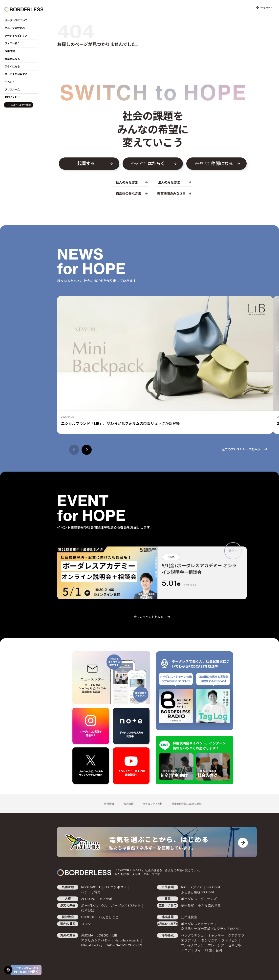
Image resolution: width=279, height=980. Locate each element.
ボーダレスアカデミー (197, 924)
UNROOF (88, 917)
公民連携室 (189, 917)
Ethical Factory (92, 945)
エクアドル (189, 940)
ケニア (186, 950)
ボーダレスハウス (94, 906)
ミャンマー (216, 936)
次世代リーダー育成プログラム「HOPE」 (211, 929)
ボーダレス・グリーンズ (199, 899)
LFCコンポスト (116, 887)
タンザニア (209, 940)
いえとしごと (109, 917)
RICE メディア (192, 887)
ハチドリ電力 (91, 892)
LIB (115, 936)
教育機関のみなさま (171, 193)
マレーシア (216, 945)
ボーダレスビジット (126, 906)
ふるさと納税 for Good (197, 892)
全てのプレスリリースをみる (241, 449)
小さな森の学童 (209, 906)
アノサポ (106, 899)
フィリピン (230, 940)
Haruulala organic (127, 940)
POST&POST (91, 887)
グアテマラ (236, 936)
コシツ (86, 924)
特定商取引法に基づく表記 (187, 804)
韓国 (208, 950)
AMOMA (87, 936)
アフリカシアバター (96, 940)
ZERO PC (88, 899)
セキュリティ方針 (153, 804)
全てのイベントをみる (149, 617)
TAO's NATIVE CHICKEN (124, 945)
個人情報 (129, 804)
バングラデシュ (192, 936)
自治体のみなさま (129, 193)
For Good (213, 887)
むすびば (88, 911)
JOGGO (103, 936)
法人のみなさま (169, 182)
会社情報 (109, 804)
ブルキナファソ (192, 945)
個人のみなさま (127, 182)
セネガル (235, 945)
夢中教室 (187, 906)
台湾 (219, 950)
